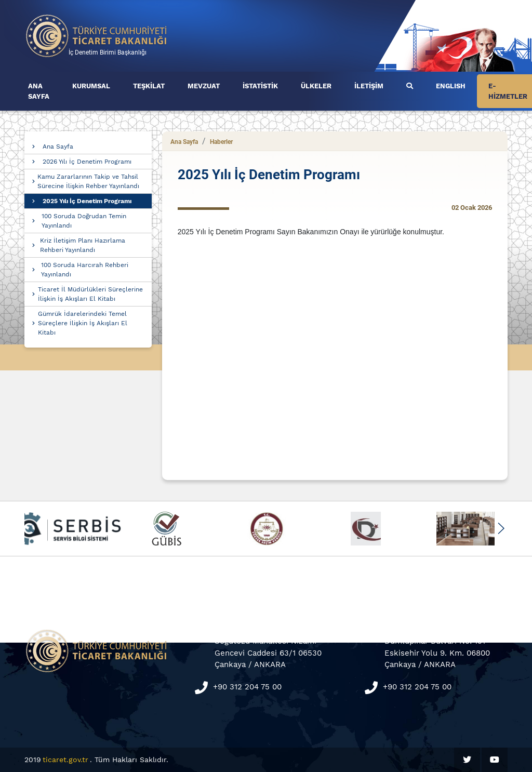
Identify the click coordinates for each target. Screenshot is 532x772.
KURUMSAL (91, 86)
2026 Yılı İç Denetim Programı (87, 162)
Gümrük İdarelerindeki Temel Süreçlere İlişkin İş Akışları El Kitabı (83, 323)
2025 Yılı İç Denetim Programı (87, 201)
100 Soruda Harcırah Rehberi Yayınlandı (85, 270)
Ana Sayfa (58, 147)
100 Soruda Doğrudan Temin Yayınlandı (84, 221)
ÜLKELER (316, 86)
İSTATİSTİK (260, 86)
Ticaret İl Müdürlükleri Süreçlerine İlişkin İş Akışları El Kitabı (90, 294)
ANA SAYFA (39, 91)
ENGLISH (451, 86)
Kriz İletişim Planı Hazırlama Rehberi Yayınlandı (83, 245)
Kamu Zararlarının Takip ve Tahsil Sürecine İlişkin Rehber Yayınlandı (88, 181)
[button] (501, 528)
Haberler (221, 142)
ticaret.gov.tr (65, 760)
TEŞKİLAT (149, 86)
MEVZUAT (204, 86)
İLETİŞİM (369, 86)
